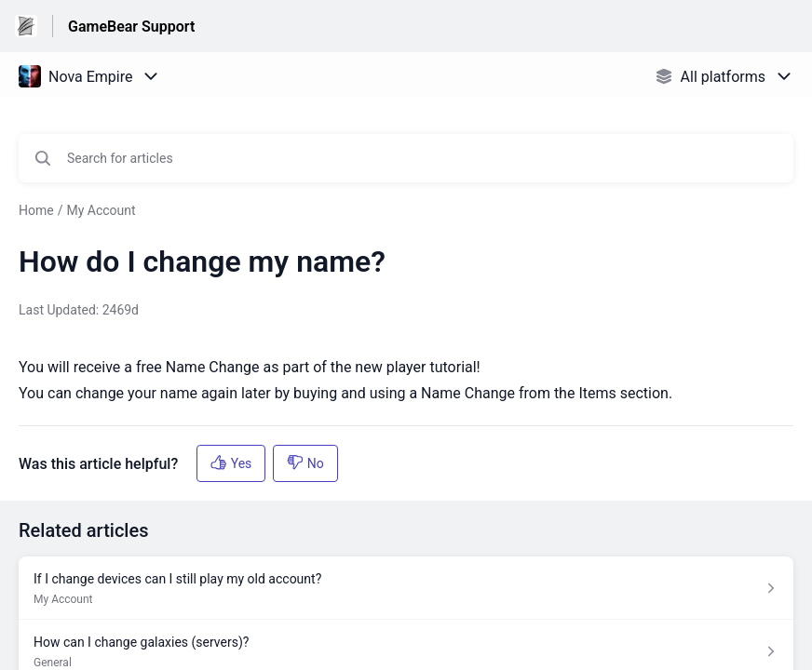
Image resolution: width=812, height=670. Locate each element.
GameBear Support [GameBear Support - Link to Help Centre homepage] (131, 27)
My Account (101, 210)
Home (36, 210)
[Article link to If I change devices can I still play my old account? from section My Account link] (406, 588)
